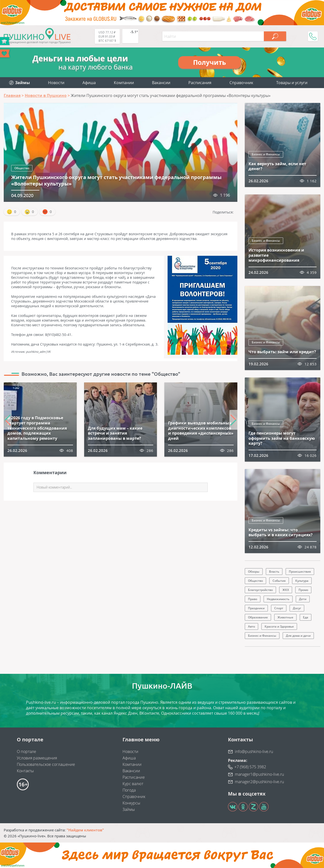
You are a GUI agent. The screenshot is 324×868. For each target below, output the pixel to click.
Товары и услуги (292, 83)
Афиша (89, 83)
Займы (129, 809)
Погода (129, 790)
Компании (124, 83)
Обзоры (254, 572)
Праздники (256, 608)
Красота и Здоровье (279, 626)
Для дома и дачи (298, 636)
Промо (303, 590)
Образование (258, 617)
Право (253, 599)
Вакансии (161, 83)
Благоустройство (260, 590)
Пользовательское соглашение (46, 764)
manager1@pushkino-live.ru (259, 774)
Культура (302, 581)
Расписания (200, 83)
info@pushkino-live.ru (254, 751)
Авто (251, 626)
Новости (56, 83)
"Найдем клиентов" (85, 830)
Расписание (134, 777)
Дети (303, 599)
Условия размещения (37, 758)
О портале (26, 751)
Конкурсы (131, 803)
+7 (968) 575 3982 (250, 767)
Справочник (241, 83)
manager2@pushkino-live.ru (259, 782)
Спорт (279, 608)
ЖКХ (286, 590)
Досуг (297, 608)
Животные (285, 617)
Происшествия (300, 572)
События (279, 581)
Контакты (25, 771)
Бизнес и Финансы (266, 154)
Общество (22, 168)
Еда (306, 617)
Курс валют (133, 784)
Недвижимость (278, 599)
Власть (274, 572)
